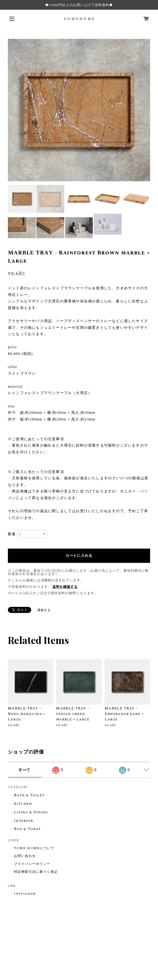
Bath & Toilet (29, 796)
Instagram (25, 894)
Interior (24, 821)
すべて (24, 770)
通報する (44, 610)
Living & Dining (31, 813)
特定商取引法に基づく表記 (36, 872)
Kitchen (23, 804)
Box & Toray (27, 829)
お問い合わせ (25, 856)
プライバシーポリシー (32, 864)
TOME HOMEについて (34, 848)
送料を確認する (65, 587)
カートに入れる (79, 556)
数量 (12, 534)
